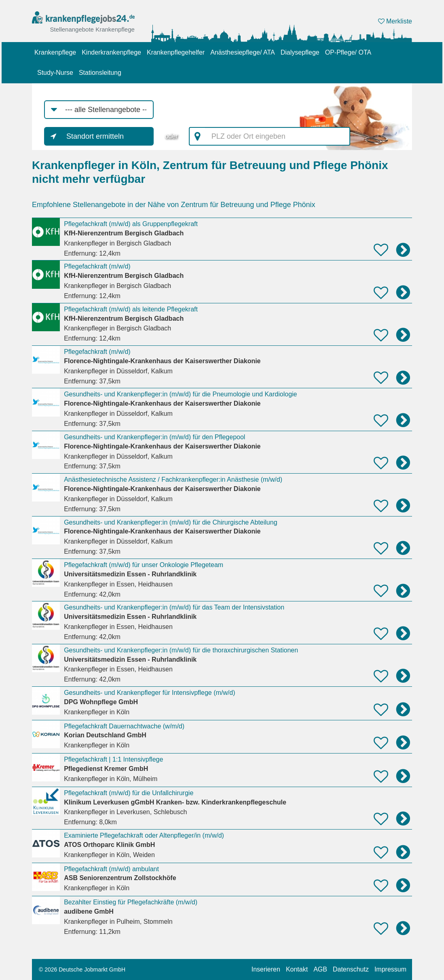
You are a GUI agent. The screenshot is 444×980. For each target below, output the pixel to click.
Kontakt (297, 969)
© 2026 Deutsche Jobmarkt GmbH (82, 969)
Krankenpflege (55, 52)
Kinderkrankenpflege (111, 52)
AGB (320, 969)
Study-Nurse (55, 73)
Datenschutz (351, 969)
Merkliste (395, 21)
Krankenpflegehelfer (176, 52)
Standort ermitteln (95, 136)
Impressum (390, 969)
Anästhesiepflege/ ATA (243, 52)
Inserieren (266, 969)
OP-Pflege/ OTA (348, 52)
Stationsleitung (100, 73)
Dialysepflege (300, 52)
